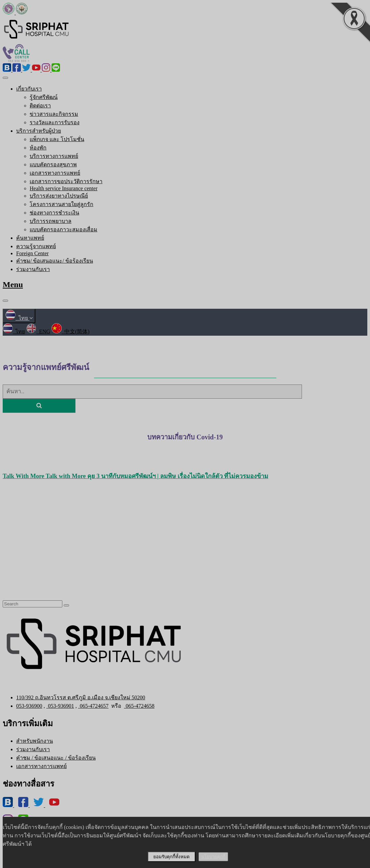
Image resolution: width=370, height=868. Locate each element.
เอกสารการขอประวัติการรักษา (66, 181)
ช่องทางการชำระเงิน (54, 213)
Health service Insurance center (64, 188)
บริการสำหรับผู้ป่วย (39, 131)
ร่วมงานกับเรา (33, 269)
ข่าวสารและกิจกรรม (54, 114)
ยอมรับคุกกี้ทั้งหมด (172, 857)
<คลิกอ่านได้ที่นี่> (185, 447)
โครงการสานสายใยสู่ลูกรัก (61, 204)
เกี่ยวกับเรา (29, 89)
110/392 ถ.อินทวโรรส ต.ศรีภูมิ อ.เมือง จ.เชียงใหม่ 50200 (81, 697)
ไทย (19, 318)
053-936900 (29, 706)
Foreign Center (32, 253)
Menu (13, 285)
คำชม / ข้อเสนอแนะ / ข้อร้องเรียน (56, 758)
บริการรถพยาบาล (51, 221)
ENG (38, 331)
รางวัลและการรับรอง (55, 122)
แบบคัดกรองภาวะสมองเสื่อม (64, 229)
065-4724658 (139, 706)
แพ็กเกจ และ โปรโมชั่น (57, 139)
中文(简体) (71, 331)
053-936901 (60, 706)
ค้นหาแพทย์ (30, 238)
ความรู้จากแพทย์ (36, 246)
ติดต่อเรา (40, 106)
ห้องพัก (38, 148)
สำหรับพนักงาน (35, 741)
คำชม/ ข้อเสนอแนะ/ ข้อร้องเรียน (55, 261)
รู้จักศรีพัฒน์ (44, 97)
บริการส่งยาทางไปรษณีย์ (59, 196)
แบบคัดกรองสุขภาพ (53, 164)
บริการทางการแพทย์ (54, 156)
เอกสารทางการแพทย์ (55, 173)
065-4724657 (93, 706)
